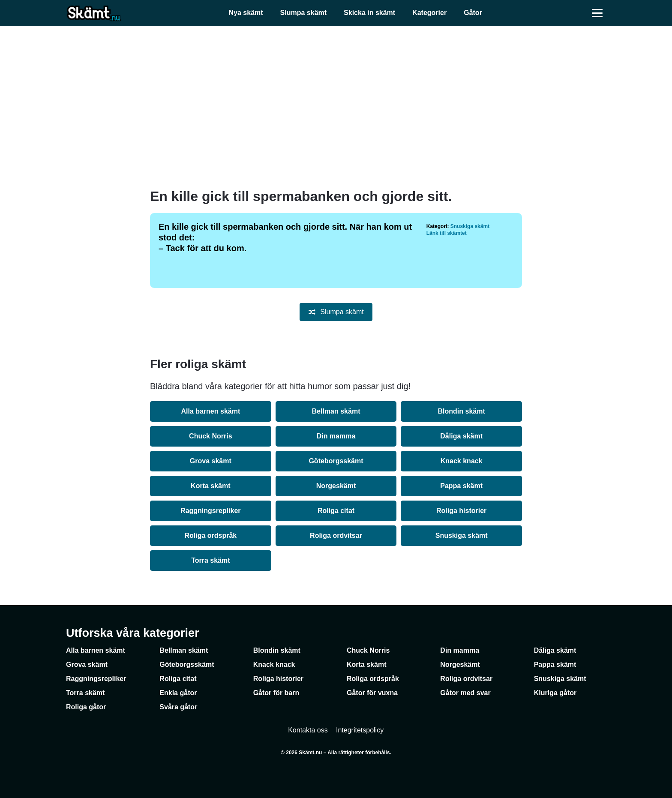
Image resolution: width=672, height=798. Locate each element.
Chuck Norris (210, 436)
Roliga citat (336, 511)
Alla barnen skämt (210, 411)
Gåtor (473, 13)
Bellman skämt (336, 411)
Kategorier (429, 13)
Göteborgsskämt (336, 461)
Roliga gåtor (86, 707)
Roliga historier (461, 511)
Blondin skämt (462, 411)
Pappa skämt (461, 486)
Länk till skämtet (447, 233)
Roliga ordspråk (210, 535)
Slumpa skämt (303, 13)
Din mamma (336, 436)
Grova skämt (211, 461)
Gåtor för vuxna (372, 693)
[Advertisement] (336, 107)
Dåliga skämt (461, 436)
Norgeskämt (336, 486)
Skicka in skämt (369, 13)
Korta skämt (210, 486)
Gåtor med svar (465, 693)
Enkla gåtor (178, 693)
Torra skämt (210, 560)
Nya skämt (246, 13)
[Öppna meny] (597, 13)
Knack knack (462, 461)
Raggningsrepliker (210, 511)
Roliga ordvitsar (336, 535)
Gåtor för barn (276, 693)
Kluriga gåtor (555, 693)
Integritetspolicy (360, 730)
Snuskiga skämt (470, 226)
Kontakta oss (308, 730)
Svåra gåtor (178, 707)
